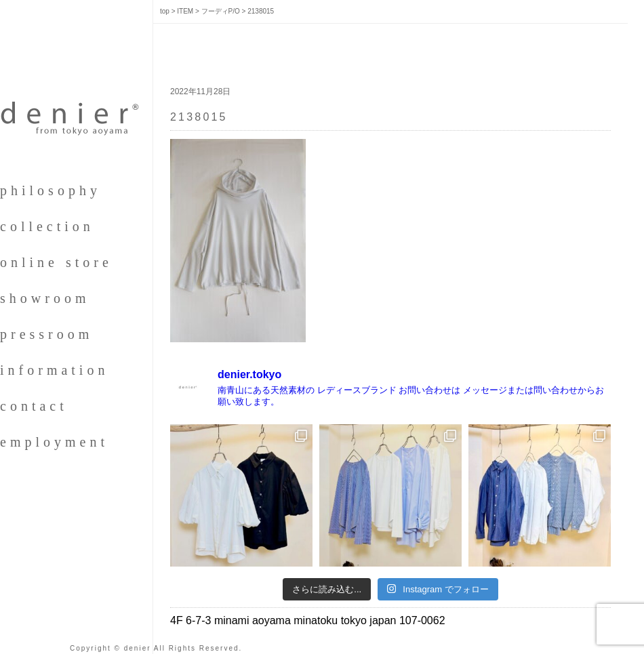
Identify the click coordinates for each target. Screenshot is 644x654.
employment (54, 442)
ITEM (185, 11)
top (165, 11)
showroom (45, 298)
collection (47, 226)
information (54, 370)
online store (56, 262)
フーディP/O (221, 11)
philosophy (51, 190)
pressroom (46, 334)
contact (34, 406)
